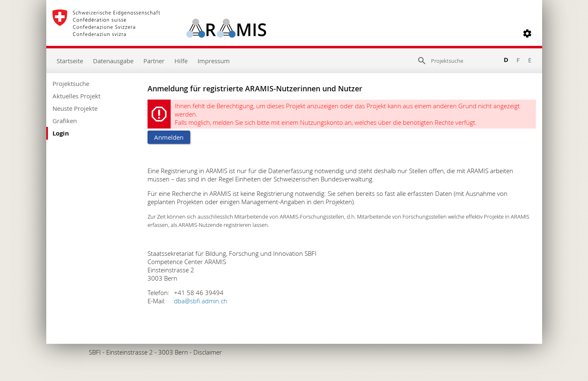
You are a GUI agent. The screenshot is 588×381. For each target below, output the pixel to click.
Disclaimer (208, 352)
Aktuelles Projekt (76, 96)
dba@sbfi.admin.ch (201, 301)
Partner (154, 61)
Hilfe (181, 61)
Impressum (214, 61)
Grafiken (65, 121)
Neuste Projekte (75, 108)
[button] (527, 33)
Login (61, 133)
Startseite (70, 61)
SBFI (95, 352)
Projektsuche (71, 83)
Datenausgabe (113, 61)
